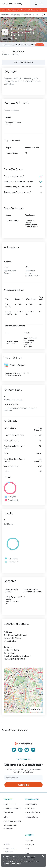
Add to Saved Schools (23, 62)
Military (7, 817)
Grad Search (30, 809)
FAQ (27, 849)
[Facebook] (20, 750)
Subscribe (23, 785)
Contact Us (30, 844)
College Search (31, 804)
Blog (27, 853)
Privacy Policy (9, 849)
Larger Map (36, 709)
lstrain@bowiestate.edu (20, 656)
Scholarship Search (33, 813)
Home (3, 10)
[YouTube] (27, 750)
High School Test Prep (12, 821)
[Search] (36, 4)
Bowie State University (30, 10)
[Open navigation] (41, 4)
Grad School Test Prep (12, 809)
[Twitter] (14, 750)
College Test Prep (10, 804)
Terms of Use (9, 852)
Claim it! (40, 45)
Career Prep (8, 813)
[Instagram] (33, 750)
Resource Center (32, 817)
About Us (29, 840)
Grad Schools (14, 10)
